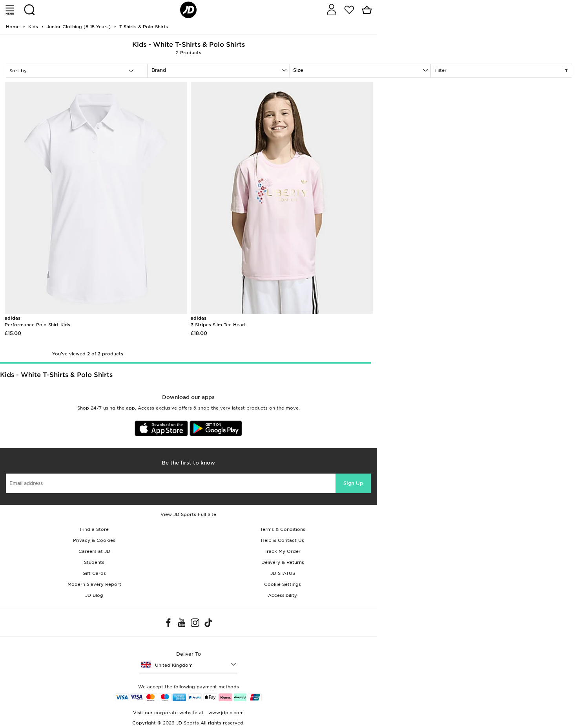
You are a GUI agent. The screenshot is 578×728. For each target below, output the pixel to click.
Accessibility (283, 595)
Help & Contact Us (283, 540)
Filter (501, 71)
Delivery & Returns (283, 562)
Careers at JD (94, 551)
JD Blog (94, 595)
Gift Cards (94, 573)
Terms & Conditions (283, 529)
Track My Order (283, 551)
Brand (159, 70)
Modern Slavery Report (94, 584)
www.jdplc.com (225, 713)
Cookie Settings (283, 584)
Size (298, 70)
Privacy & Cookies (94, 540)
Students (94, 562)
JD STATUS (283, 573)
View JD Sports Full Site (188, 514)
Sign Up (353, 483)
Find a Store (94, 529)
